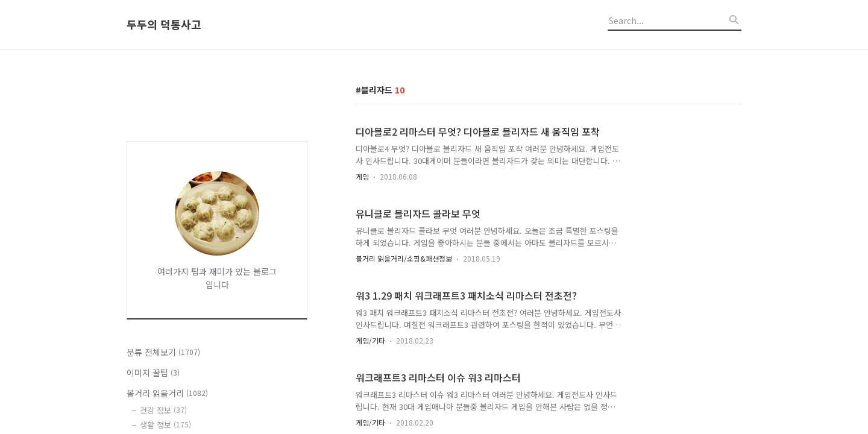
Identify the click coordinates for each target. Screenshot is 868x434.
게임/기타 (370, 340)
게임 (362, 176)
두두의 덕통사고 (164, 25)
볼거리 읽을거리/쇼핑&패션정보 (404, 258)
